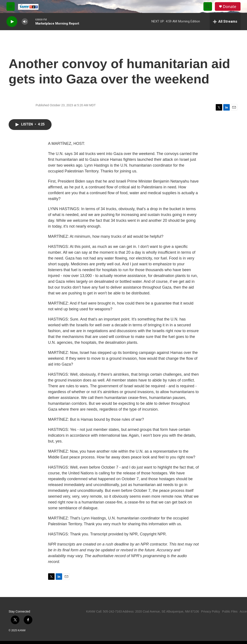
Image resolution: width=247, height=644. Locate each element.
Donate (230, 7)
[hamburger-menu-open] (11, 6)
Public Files (230, 611)
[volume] (25, 22)
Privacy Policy (210, 611)
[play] (12, 22)
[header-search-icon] (208, 6)
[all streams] (225, 22)
